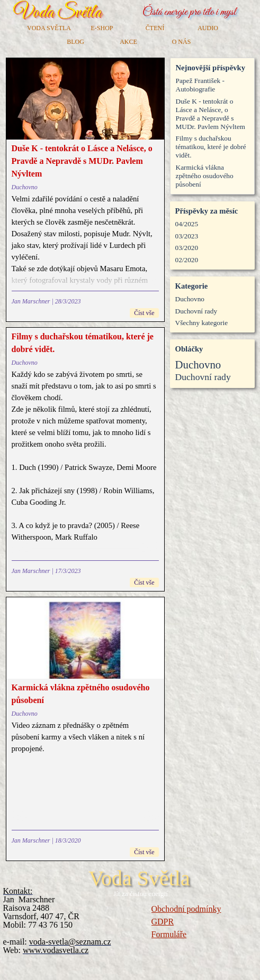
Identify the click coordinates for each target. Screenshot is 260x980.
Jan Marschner (31, 301)
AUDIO (208, 28)
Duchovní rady (196, 311)
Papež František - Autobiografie (200, 85)
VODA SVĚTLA (49, 28)
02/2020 (187, 260)
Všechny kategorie (202, 323)
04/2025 (187, 224)
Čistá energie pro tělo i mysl (189, 12)
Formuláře (169, 934)
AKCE (128, 42)
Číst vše (144, 313)
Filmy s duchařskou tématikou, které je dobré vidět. (211, 147)
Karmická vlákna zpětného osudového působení (205, 176)
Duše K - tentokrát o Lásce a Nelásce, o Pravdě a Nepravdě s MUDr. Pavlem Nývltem (82, 161)
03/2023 (187, 236)
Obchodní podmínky (186, 909)
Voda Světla (57, 12)
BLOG (75, 42)
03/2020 (187, 248)
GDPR (163, 922)
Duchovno (25, 187)
